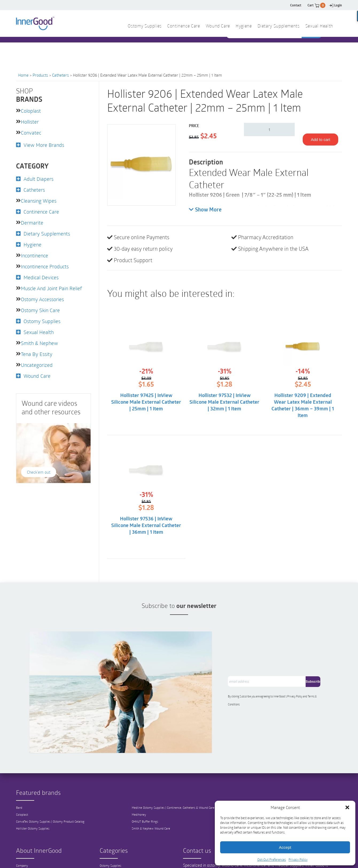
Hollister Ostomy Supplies (34, 792)
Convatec (31, 132)
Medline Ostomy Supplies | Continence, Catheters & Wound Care (176, 772)
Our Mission (24, 836)
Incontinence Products (47, 263)
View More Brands (45, 144)
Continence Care (184, 26)
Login (335, 5)
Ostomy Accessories (44, 295)
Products (40, 75)
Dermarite (33, 220)
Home (23, 75)
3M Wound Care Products (281, 785)
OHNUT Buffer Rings (145, 785)
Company (23, 830)
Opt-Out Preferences (272, 859)
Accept (285, 847)
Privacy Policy (298, 859)
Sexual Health (319, 26)
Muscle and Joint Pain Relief (54, 284)
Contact (296, 5)
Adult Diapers (39, 178)
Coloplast (32, 111)
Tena (267, 779)
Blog (19, 843)
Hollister (31, 121)
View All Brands (275, 792)
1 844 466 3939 (131, 47)
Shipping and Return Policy (35, 857)
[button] (347, 807)
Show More (205, 210)
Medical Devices (42, 274)
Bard (20, 772)
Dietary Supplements (279, 26)
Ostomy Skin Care (41, 306)
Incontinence (36, 252)
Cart (316, 5)
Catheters (61, 75)
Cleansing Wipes (40, 199)
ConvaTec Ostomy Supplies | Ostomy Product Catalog (52, 785)
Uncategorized (37, 359)
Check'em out (39, 466)
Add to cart (320, 140)
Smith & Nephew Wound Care (152, 792)
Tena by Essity (37, 348)
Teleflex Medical (274, 772)
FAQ (19, 850)
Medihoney (139, 779)
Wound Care (218, 26)
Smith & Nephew (40, 338)
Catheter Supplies (112, 836)
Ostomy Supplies (145, 26)
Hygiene (244, 26)
